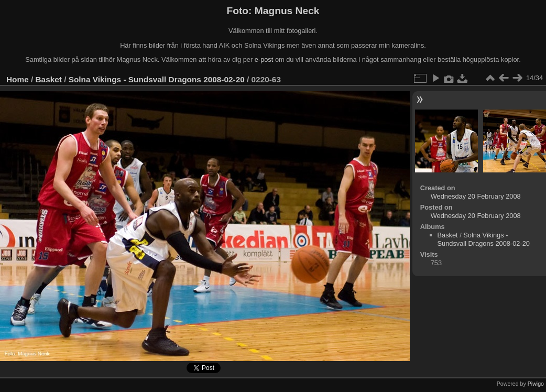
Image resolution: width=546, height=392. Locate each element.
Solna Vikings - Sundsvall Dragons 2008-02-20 (157, 79)
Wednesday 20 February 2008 (476, 196)
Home (18, 79)
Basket (49, 79)
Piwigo (536, 384)
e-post (264, 59)
